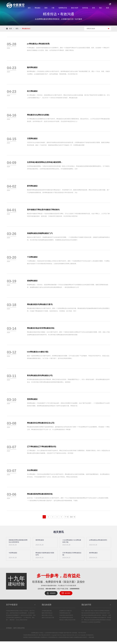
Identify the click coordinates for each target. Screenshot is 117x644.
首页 (29, 8)
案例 (46, 8)
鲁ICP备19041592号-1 (45, 635)
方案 (53, 8)
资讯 (94, 8)
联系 (108, 8)
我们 (101, 8)
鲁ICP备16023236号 (6, 643)
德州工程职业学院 (19, 628)
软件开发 (85, 8)
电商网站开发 (63, 8)
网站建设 (38, 8)
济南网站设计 (44, 637)
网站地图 (92, 637)
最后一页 (73, 517)
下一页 (67, 517)
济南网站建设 (36, 637)
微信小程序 (75, 8)
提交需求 (67, 593)
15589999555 (75, 589)
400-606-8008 (50, 589)
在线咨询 (53, 593)
